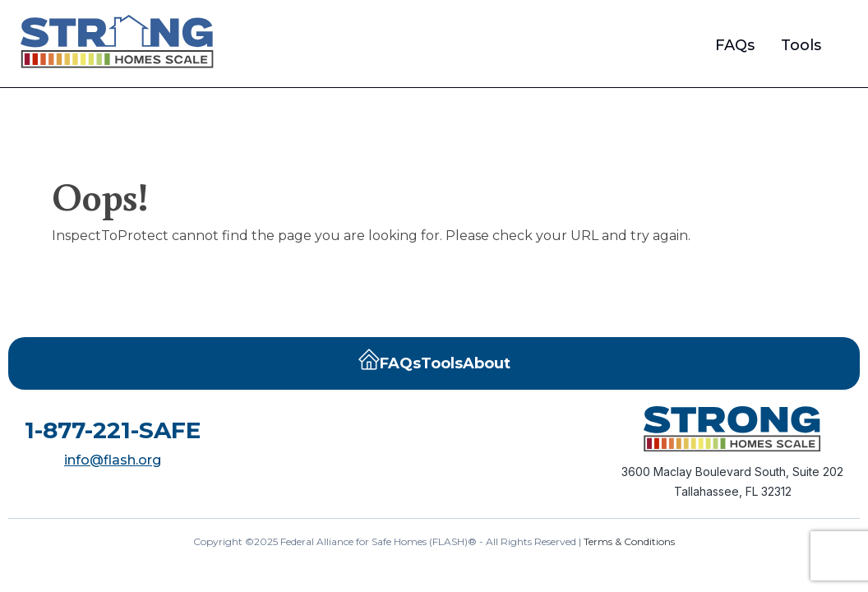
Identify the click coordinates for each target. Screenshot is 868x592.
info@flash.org (113, 460)
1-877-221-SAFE (113, 430)
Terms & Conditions (629, 541)
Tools (801, 45)
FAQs (735, 45)
